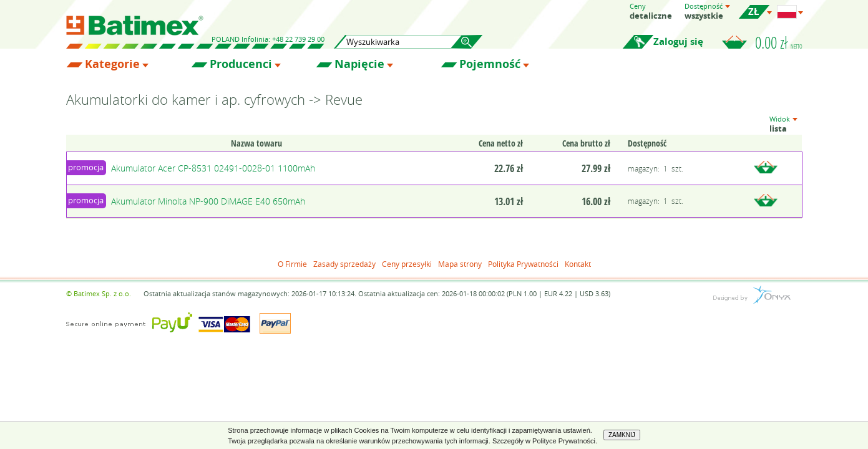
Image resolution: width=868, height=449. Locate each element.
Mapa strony (460, 264)
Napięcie (359, 64)
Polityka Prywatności (523, 264)
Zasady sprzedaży (344, 264)
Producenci (241, 64)
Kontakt (578, 264)
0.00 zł (779, 42)
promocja (86, 167)
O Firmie (292, 264)
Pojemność (490, 64)
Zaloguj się (678, 41)
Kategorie (112, 64)
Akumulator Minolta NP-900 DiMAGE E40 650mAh (208, 201)
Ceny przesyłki (407, 264)
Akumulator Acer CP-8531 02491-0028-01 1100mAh (213, 168)
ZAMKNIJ (622, 435)
